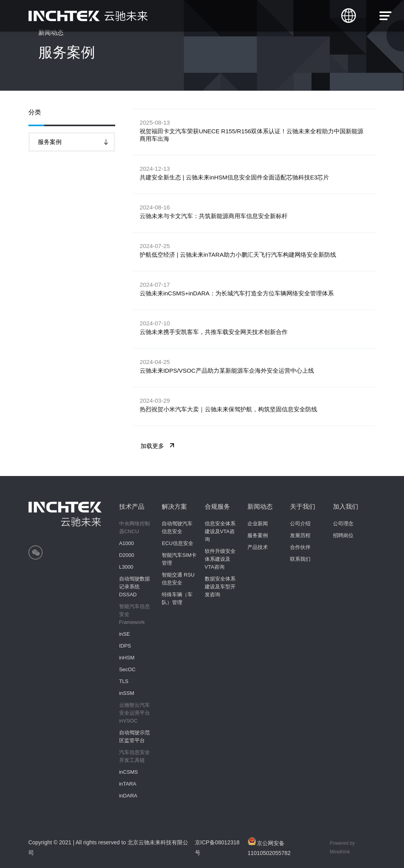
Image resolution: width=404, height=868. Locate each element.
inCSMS (129, 772)
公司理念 (343, 524)
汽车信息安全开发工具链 (135, 756)
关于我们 (303, 507)
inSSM (127, 693)
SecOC (127, 669)
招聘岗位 (343, 535)
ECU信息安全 (177, 543)
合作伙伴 (300, 547)
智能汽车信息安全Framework (135, 614)
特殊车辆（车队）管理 (177, 598)
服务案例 (258, 535)
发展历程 (300, 535)
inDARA (128, 796)
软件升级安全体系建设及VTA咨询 (220, 559)
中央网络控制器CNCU (135, 527)
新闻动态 (260, 507)
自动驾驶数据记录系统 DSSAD (135, 587)
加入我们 (346, 507)
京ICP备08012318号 (217, 847)
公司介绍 (300, 524)
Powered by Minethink (342, 847)
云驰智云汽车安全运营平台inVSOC (135, 713)
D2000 (127, 555)
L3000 (126, 567)
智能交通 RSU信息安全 (178, 579)
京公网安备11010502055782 (269, 847)
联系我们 (300, 559)
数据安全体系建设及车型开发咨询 (220, 587)
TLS (124, 681)
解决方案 (174, 507)
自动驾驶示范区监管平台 (135, 736)
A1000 (127, 543)
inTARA (128, 784)
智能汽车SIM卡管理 (179, 559)
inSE (124, 634)
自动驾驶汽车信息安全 (177, 527)
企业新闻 (258, 524)
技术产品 (132, 507)
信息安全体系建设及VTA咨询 (220, 531)
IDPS (125, 646)
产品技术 (258, 547)
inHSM (127, 658)
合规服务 (217, 507)
